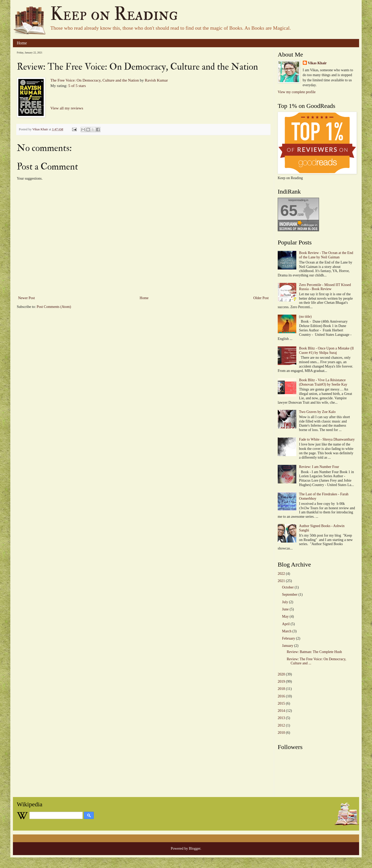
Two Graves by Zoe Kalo (317, 412)
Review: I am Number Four (319, 467)
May (285, 616)
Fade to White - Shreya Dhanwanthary (327, 439)
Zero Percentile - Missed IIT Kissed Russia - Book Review (325, 287)
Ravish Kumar (156, 80)
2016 (281, 696)
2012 (281, 725)
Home (22, 43)
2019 (281, 682)
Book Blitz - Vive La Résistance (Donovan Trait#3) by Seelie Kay (323, 382)
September (290, 595)
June (285, 609)
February (289, 638)
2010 (281, 733)
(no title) (305, 317)
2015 (281, 703)
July (285, 602)
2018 (281, 689)
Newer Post (26, 298)
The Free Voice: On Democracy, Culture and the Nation (95, 80)
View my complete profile (297, 92)
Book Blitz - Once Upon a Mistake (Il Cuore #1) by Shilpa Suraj (327, 351)
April (286, 624)
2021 (281, 581)
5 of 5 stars (77, 86)
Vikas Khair (317, 63)
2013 (281, 718)
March (287, 631)
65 (289, 210)
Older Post (261, 298)
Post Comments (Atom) (54, 307)
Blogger (195, 849)
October (288, 587)
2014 (281, 711)
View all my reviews (67, 108)
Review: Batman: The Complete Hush (314, 652)
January (288, 646)
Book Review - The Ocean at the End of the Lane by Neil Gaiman (326, 255)
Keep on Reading (114, 14)
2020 (281, 674)
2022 (281, 574)
